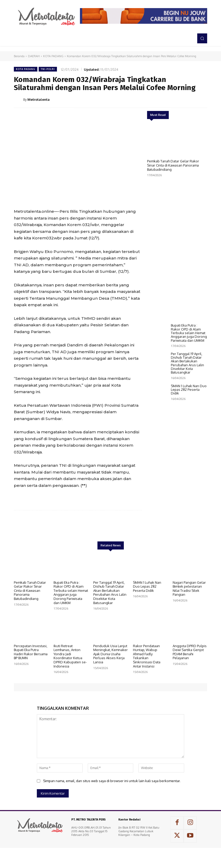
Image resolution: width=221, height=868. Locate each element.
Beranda (19, 56)
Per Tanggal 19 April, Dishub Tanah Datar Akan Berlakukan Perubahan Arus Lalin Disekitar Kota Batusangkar (187, 504)
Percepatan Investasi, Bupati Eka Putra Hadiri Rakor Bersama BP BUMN (31, 662)
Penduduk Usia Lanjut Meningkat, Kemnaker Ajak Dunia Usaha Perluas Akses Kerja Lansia (110, 664)
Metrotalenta (39, 99)
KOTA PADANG (53, 56)
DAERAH (34, 56)
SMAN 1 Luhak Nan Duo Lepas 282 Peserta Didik (189, 531)
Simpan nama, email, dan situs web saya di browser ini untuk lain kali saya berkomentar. (112, 791)
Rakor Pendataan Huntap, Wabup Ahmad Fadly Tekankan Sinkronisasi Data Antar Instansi (147, 666)
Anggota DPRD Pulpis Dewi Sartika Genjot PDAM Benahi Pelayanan (190, 662)
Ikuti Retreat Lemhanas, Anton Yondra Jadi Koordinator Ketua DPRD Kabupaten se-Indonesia (70, 666)
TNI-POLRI (48, 69)
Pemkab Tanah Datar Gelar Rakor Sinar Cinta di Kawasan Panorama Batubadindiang (173, 165)
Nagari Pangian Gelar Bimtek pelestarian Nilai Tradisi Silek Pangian (189, 598)
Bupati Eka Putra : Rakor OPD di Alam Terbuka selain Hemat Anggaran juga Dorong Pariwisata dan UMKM (189, 474)
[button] (202, 38)
